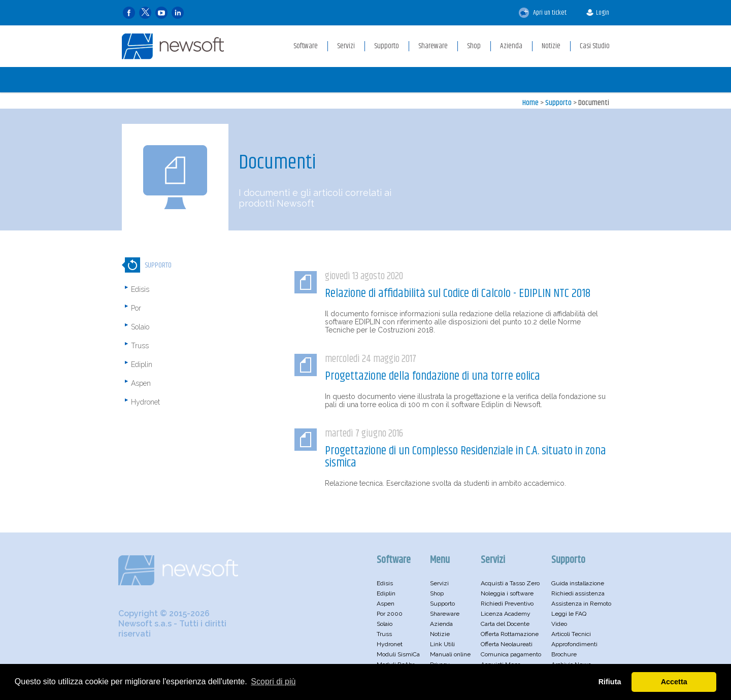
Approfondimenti (574, 644)
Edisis (140, 289)
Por (136, 308)
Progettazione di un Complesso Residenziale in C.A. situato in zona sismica (466, 457)
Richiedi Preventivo (507, 604)
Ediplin (142, 364)
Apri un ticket (543, 13)
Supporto (558, 103)
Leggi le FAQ (569, 614)
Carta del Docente (505, 624)
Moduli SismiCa (398, 654)
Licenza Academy (506, 614)
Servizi (439, 583)
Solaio (140, 327)
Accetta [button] (674, 682)
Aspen (141, 383)
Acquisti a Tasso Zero (510, 583)
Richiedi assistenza (578, 593)
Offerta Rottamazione (510, 634)
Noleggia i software (507, 593)
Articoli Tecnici (571, 634)
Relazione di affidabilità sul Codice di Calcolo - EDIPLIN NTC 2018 (458, 293)
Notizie (440, 634)
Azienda (441, 624)
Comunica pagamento (511, 654)
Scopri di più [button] (273, 681)
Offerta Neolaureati (507, 644)
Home (530, 103)
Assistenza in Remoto (581, 604)
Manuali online (450, 654)
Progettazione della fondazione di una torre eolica (433, 376)
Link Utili (442, 644)
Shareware (445, 614)
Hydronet (145, 402)
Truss (140, 346)
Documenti (594, 103)
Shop (437, 593)
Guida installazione (578, 583)
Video (559, 624)
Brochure (564, 654)
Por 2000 (390, 614)
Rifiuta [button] (610, 682)
